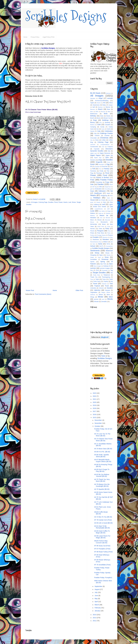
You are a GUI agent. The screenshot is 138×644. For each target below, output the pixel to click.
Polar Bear (101, 233)
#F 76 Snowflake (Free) (102, 565)
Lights (111, 205)
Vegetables (94, 292)
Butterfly (108, 123)
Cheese (97, 136)
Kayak (98, 202)
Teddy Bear (97, 275)
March (97, 605)
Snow (107, 257)
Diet (109, 151)
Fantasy (106, 169)
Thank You (94, 277)
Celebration (109, 131)
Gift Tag (94, 187)
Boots (98, 118)
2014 (95, 615)
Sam (94, 244)
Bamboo (100, 107)
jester (92, 202)
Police (109, 233)
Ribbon (106, 242)
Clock (97, 140)
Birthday (93, 116)
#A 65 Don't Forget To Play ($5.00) (102, 470)
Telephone (107, 275)
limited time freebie (100, 207)
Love (92, 211)
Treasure (104, 284)
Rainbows (96, 240)
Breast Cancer (108, 118)
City (91, 140)
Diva (107, 157)
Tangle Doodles (99, 273)
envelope (97, 167)
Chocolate (94, 138)
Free (92, 180)
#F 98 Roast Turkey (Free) (103, 552)
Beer (92, 112)
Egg (108, 164)
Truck (107, 286)
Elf (91, 167)
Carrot (92, 131)
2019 (95, 405)
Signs (101, 255)
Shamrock (109, 251)
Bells (97, 112)
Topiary (106, 281)
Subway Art (107, 266)
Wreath (96, 302)
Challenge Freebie (106, 133)
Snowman (105, 259)
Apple (92, 103)
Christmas (104, 138)
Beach (100, 109)
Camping (93, 127)
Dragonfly (99, 162)
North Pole (101, 227)
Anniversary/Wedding (102, 101)
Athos (111, 103)
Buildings (105, 120)
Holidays (97, 198)
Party (107, 229)
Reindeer (106, 239)
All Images (34, 202)
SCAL (108, 244)
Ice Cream (102, 200)
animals (110, 98)
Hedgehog (104, 196)
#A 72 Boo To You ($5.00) (103, 517)
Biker (109, 112)
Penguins (100, 231)
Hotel (108, 198)
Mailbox (93, 213)
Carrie (109, 129)
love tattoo (102, 211)
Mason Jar (104, 215)
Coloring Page (43, 202)
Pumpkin (96, 237)
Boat (102, 116)
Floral (56, 202)
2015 (95, 417)
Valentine (97, 290)
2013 (95, 618)
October (98, 426)
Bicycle (103, 112)
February (98, 608)
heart (108, 193)
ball (94, 107)
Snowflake (94, 259)
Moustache (104, 222)
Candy (102, 127)
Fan (100, 169)
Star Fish (103, 264)
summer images (105, 268)
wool (103, 299)
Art (104, 103)
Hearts (65, 202)
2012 (95, 621)
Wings (92, 297)
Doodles (51, 202)
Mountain (108, 220)
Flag (92, 173)
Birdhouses (94, 114)
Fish (108, 171)
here (103, 356)
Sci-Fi (101, 246)
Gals (92, 184)
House (93, 200)
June (97, 596)
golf (91, 189)
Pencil (92, 231)
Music (104, 224)
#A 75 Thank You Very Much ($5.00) (102, 480)
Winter (101, 297)
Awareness (96, 105)
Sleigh (92, 257)
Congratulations (105, 145)
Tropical (97, 286)
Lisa (111, 207)
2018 (95, 408)
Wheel (101, 295)
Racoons (105, 237)
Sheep (97, 253)
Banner (108, 107)
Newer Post (30, 290)
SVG (97, 270)
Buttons (92, 125)
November (98, 423)
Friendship (99, 182)
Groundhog (108, 189)
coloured (93, 145)
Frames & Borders (103, 177)
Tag (112, 270)
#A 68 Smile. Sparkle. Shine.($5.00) (102, 456)
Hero (111, 196)
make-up (101, 213)
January (98, 611)
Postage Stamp (101, 235)
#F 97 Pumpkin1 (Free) (102, 549)
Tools (104, 279)
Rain (111, 237)
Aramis (99, 103)
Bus (101, 123)
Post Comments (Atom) (43, 294)
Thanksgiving (106, 277)
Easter (93, 164)
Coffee (104, 140)
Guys (92, 191)
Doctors (93, 160)
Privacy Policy (35, 37)
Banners (93, 109)
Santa (100, 244)
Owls (100, 229)
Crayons (110, 147)
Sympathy (105, 270)
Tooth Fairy (97, 281)
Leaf (70, 202)
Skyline (109, 255)
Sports (92, 262)
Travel (95, 284)
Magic (109, 211)
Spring (103, 262)
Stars (111, 264)
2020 (95, 402)
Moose (100, 220)
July (96, 592)
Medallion (93, 218)
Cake (99, 125)
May (96, 599)
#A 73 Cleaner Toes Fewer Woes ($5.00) (103, 440)
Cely (95, 133)
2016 (95, 414)
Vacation (110, 288)
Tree (111, 284)
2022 (95, 396)
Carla (103, 129)
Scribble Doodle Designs (101, 248)
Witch (111, 297)
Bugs (95, 120)
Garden (101, 184)
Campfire (108, 125)
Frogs (107, 182)
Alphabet (93, 98)
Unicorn (101, 288)
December (98, 420)
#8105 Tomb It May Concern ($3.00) (101, 542)
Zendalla (104, 302)
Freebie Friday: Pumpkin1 (103, 578)
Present (110, 235)
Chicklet (107, 136)
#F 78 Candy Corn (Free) (103, 520)
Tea (112, 273)
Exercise (105, 167)
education (102, 164)
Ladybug (96, 205)
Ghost (111, 185)
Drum (109, 162)
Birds (106, 114)
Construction (94, 147)
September (99, 586)
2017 (95, 411)
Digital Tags (98, 158)
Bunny (93, 122)
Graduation (98, 189)
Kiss (111, 202)
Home (25, 37)
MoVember (94, 224)
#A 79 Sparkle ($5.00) (102, 489)
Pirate (92, 233)
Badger (111, 105)
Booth (92, 118)
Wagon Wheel (106, 292)
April (96, 602)
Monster (108, 218)
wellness (93, 295)
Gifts (100, 187)
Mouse (92, 222)
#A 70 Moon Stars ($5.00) (103, 449)
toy (112, 281)
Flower (60, 202)
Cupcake (97, 149)
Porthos (93, 235)
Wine (108, 295)
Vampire (108, 290)
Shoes (74, 202)
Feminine (93, 171)
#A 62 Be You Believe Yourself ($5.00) (102, 475)
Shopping (93, 255)
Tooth (111, 279)
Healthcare (98, 193)
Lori (108, 209)
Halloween (102, 191)
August (97, 589)
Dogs (100, 160)
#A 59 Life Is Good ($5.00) (103, 523)
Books (108, 116)
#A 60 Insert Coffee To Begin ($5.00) (102, 532)
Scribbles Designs (66, 16)
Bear (109, 109)
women (96, 299)
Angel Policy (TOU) (48, 37)
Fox (92, 178)
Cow (103, 147)
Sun (92, 270)
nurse (109, 227)
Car (97, 129)
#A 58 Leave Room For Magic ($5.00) (102, 537)
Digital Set (109, 155)
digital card (94, 153)
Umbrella (93, 288)
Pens (109, 231)
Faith (111, 167)
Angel (101, 98)
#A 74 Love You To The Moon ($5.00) (102, 435)
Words (110, 299)
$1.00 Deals (95, 93)
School (93, 246)
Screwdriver (109, 246)
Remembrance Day (96, 242)
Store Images (97, 266)
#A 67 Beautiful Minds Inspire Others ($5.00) (103, 461)
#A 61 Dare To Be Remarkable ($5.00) (102, 527)
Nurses (93, 229)
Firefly (101, 171)
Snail (99, 257)
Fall (94, 169)
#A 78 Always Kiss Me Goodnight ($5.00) (102, 485)
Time (92, 279)
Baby (104, 105)
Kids (105, 202)
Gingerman (108, 187)
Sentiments (95, 251)
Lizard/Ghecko (99, 209)
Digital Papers (96, 155)
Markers (93, 216)
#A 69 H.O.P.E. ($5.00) (102, 452)
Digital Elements (105, 153)
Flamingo (99, 173)
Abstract (108, 93)
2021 (95, 399)
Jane (109, 200)
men (101, 218)
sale (112, 242)
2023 (95, 393)
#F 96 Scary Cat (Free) (102, 546)
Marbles (108, 213)
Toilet (97, 279)
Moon (92, 220)
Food (105, 175)
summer (93, 268)
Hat (112, 191)
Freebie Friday (106, 180)
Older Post (79, 290)
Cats (99, 131)
